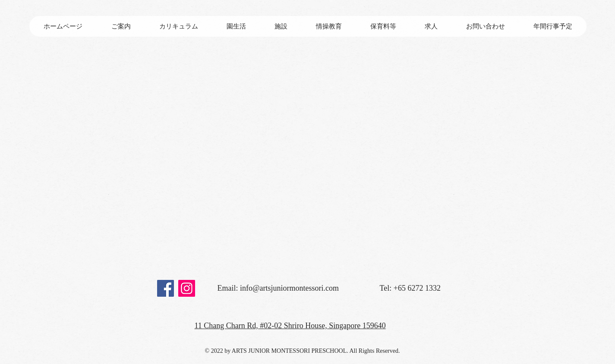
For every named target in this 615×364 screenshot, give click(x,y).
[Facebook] (166, 288)
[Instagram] (187, 288)
